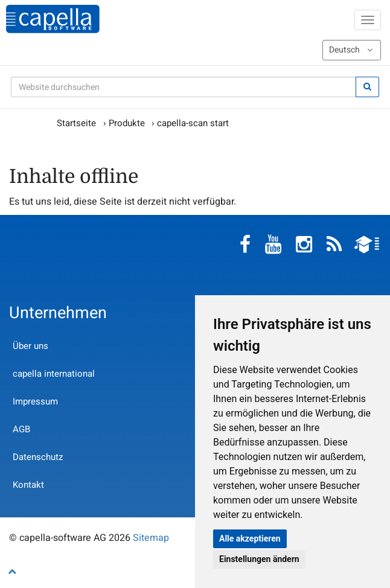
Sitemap (151, 538)
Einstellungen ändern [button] (259, 559)
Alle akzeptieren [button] (250, 538)
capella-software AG (53, 19)
